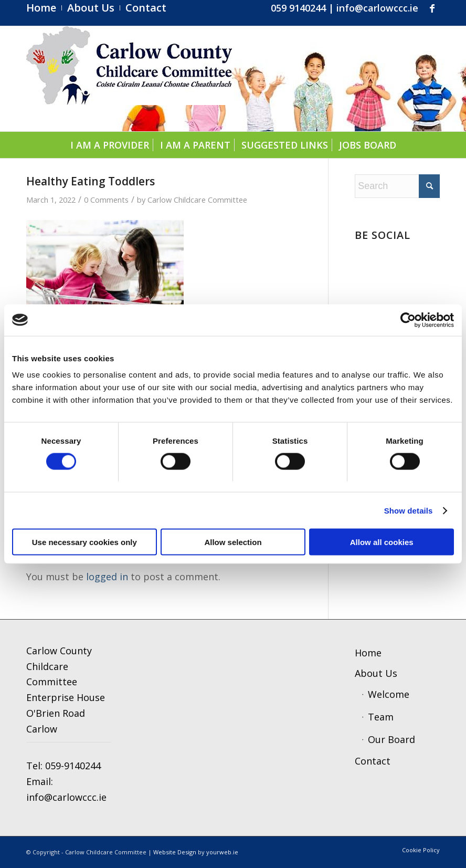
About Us (376, 673)
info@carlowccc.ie (377, 8)
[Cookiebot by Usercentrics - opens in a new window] (408, 320)
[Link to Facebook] (432, 8)
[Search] (397, 186)
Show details (409, 510)
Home (368, 653)
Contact (373, 761)
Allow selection (233, 542)
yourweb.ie (222, 852)
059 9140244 (298, 8)
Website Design (175, 852)
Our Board (391, 739)
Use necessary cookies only (84, 542)
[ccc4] (129, 79)
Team (381, 717)
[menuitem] (44, 8)
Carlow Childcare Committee (197, 200)
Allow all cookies (382, 542)
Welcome (389, 694)
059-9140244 (73, 766)
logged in (107, 577)
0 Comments (106, 200)
